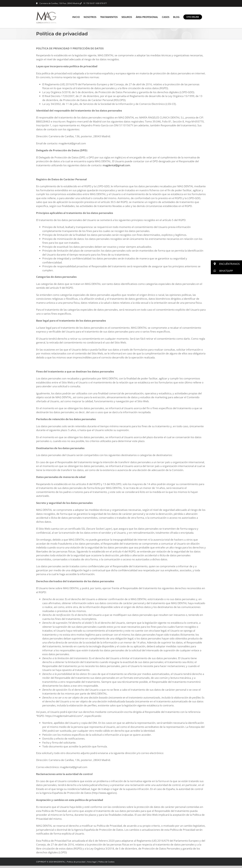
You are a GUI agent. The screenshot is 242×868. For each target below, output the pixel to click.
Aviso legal (92, 862)
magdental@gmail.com (116, 165)
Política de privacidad (76, 862)
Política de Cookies (106, 862)
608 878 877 (101, 3)
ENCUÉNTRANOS (225, 264)
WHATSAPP (222, 271)
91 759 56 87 (89, 3)
